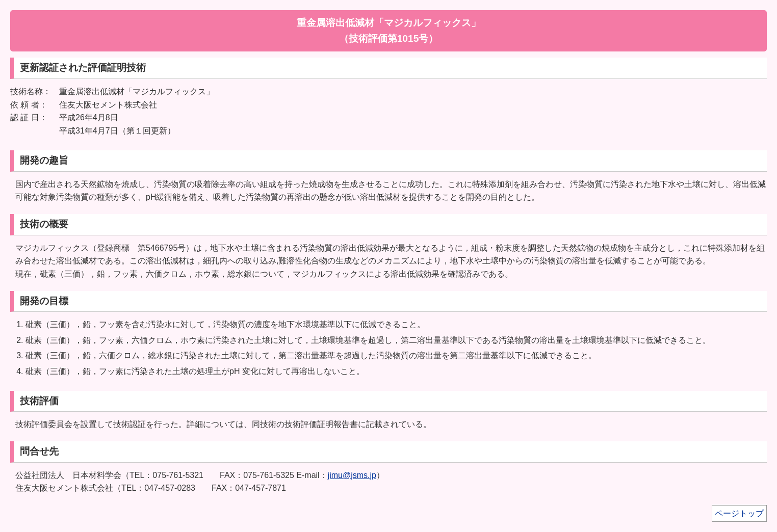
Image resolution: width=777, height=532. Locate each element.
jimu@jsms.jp (352, 475)
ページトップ (739, 513)
